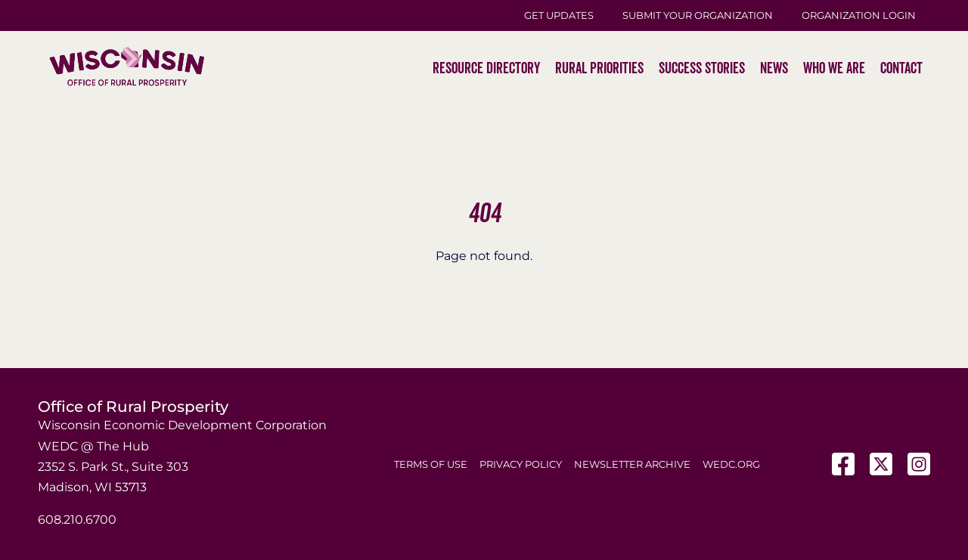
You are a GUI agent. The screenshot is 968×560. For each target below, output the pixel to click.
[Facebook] (843, 464)
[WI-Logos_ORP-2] (127, 19)
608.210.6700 (77, 520)
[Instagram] (919, 464)
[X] (881, 464)
